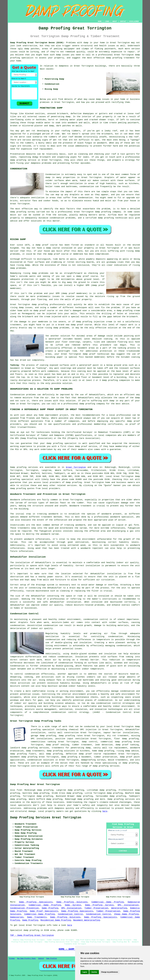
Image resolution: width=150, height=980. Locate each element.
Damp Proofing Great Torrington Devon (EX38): (37, 43)
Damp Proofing (50, 908)
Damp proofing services (121, 799)
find (19, 790)
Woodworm (15, 500)
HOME (100, 21)
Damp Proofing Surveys (99, 905)
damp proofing (18, 160)
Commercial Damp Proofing (108, 902)
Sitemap (12, 959)
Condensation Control (70, 914)
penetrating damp (61, 117)
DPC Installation (128, 905)
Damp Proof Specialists (44, 911)
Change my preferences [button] (109, 972)
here (105, 811)
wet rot (136, 143)
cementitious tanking (43, 742)
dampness (64, 66)
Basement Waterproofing (87, 920)
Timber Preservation (96, 908)
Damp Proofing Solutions (72, 902)
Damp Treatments (37, 917)
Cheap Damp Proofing (126, 914)
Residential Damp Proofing (56, 920)
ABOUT (115, 21)
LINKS (107, 21)
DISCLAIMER (134, 21)
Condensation (53, 174)
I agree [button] (85, 972)
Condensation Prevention (24, 908)
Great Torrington (76, 467)
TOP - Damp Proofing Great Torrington (32, 935)
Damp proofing (18, 467)
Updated (41, 959)
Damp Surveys (73, 905)
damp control (90, 742)
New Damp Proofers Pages (27, 959)
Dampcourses (17, 917)
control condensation (27, 674)
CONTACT (123, 21)
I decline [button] (94, 972)
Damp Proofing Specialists (36, 902)
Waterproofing (119, 908)
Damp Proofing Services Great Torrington (46, 818)
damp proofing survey (23, 212)
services (72, 485)
